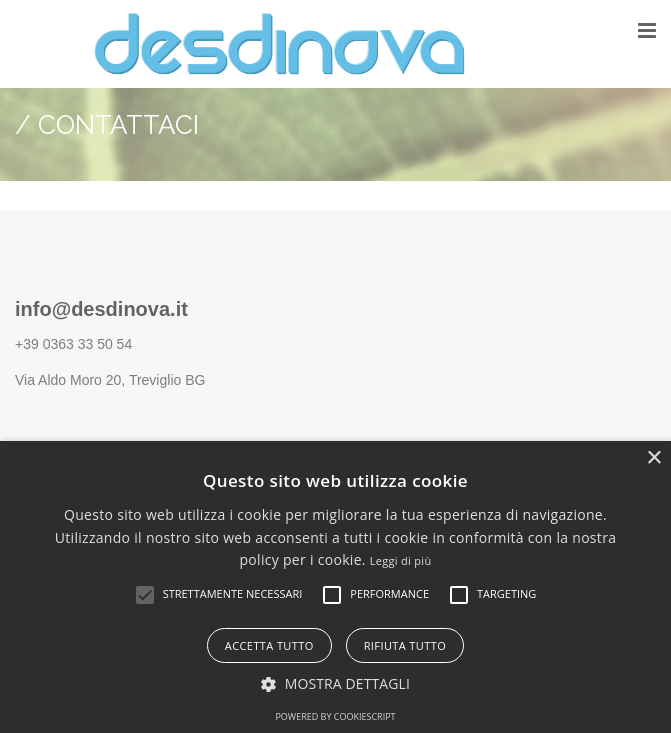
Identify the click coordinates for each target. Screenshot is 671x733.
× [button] (653, 458)
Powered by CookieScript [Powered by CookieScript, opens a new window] (335, 716)
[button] (145, 595)
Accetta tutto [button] (269, 645)
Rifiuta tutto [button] (405, 645)
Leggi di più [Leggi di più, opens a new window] (401, 560)
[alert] (335, 587)
